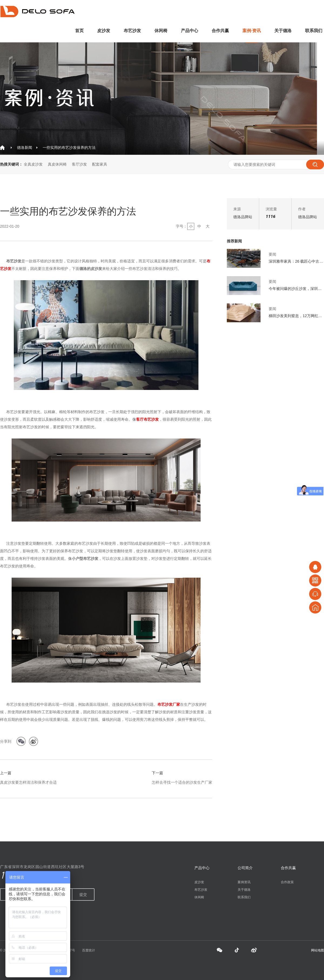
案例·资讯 (252, 31)
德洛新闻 (25, 148)
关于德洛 (283, 31)
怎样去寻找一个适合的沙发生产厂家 (182, 782)
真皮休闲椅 (57, 164)
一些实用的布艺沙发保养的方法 (69, 148)
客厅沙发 (79, 164)
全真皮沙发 (33, 164)
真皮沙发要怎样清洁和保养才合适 (28, 782)
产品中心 (190, 31)
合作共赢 (220, 31)
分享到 (6, 741)
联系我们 (314, 31)
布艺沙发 (132, 31)
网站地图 (318, 950)
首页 (79, 31)
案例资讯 (244, 882)
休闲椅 (161, 31)
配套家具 (100, 164)
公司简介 (245, 868)
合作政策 (287, 882)
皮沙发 (104, 31)
